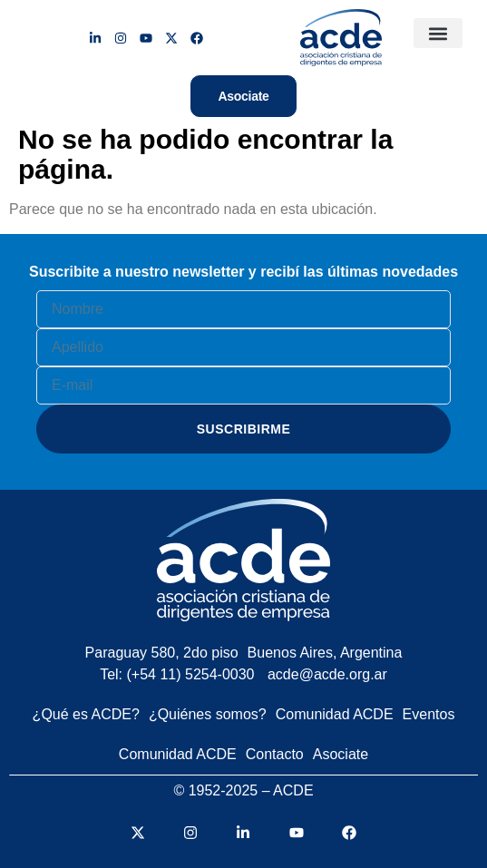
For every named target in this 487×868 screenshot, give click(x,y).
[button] (438, 33)
